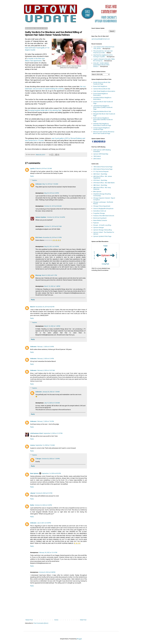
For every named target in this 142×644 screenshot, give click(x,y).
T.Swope (38, 459)
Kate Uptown (34, 473)
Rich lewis (39, 237)
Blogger (79, 639)
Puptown (96, 223)
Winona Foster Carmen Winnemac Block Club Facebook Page (104, 133)
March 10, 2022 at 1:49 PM (52, 326)
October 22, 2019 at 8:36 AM (53, 206)
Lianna (33, 445)
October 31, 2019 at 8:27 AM (53, 226)
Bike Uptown (97, 192)
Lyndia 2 (33, 168)
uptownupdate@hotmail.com (101, 39)
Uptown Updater (41, 217)
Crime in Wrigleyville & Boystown (103, 209)
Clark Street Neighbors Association (104, 91)
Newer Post (29, 620)
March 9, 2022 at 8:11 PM (49, 275)
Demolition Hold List (100, 211)
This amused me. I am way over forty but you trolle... (103, 52)
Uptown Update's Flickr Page (102, 236)
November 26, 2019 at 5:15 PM (52, 237)
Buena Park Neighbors (100, 86)
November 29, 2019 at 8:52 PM (45, 307)
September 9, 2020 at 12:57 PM (53, 433)
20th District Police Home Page (103, 169)
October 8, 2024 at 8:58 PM (47, 572)
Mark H (33, 307)
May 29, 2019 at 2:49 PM (52, 193)
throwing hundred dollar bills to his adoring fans (45, 110)
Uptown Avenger (98, 228)
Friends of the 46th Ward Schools (104, 216)
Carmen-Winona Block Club (102, 89)
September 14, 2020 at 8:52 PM (51, 473)
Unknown (39, 184)
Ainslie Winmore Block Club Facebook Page (102, 83)
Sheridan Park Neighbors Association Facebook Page (102, 125)
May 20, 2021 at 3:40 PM (52, 246)
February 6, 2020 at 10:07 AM (46, 370)
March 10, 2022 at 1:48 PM (52, 286)
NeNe (32, 505)
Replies (35, 180)
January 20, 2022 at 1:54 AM (51, 392)
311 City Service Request (101, 171)
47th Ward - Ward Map (100, 180)
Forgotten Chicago (99, 213)
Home (56, 620)
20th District (97, 159)
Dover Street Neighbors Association (101, 94)
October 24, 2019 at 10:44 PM (56, 217)
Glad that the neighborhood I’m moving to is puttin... (103, 56)
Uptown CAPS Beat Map (101, 154)
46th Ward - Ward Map (100, 174)
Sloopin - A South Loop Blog (102, 225)
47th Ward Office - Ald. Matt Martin (104, 183)
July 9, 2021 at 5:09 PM (44, 523)
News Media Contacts (100, 220)
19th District (97, 156)
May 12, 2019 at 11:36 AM (50, 184)
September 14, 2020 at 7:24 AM (45, 445)
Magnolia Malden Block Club (102, 111)
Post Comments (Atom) (41, 623)
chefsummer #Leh (36, 433)
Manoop (38, 275)
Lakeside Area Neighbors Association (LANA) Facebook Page (103, 107)
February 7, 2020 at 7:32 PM (45, 421)
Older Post (83, 620)
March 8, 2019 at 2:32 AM (44, 168)
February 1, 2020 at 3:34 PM (45, 347)
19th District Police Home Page (103, 167)
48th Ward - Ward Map (100, 185)
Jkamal (33, 493)
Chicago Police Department (102, 206)
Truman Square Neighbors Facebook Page (101, 129)
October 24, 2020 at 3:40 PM (43, 505)
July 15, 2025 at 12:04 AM (52, 403)
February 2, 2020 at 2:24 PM (45, 359)
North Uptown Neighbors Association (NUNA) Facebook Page (103, 120)
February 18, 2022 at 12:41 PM (48, 552)
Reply (32, 176)
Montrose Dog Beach (100, 218)
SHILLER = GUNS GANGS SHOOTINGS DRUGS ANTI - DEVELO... (102, 65)
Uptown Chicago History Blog (102, 230)
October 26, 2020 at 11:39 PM (51, 459)
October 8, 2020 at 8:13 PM (44, 493)
